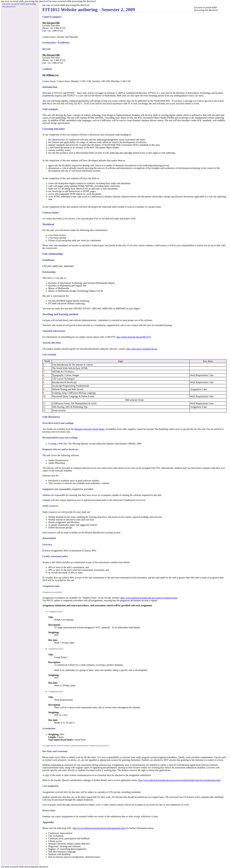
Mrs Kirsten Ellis (51, 23)
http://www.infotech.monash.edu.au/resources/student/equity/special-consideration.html (180, 780)
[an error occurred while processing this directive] (134, 8)
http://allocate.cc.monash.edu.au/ (142, 349)
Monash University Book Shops (89, 429)
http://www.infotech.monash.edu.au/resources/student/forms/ (149, 598)
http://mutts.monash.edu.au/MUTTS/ (134, 337)
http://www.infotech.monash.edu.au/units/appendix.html (99, 828)
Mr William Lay (51, 75)
